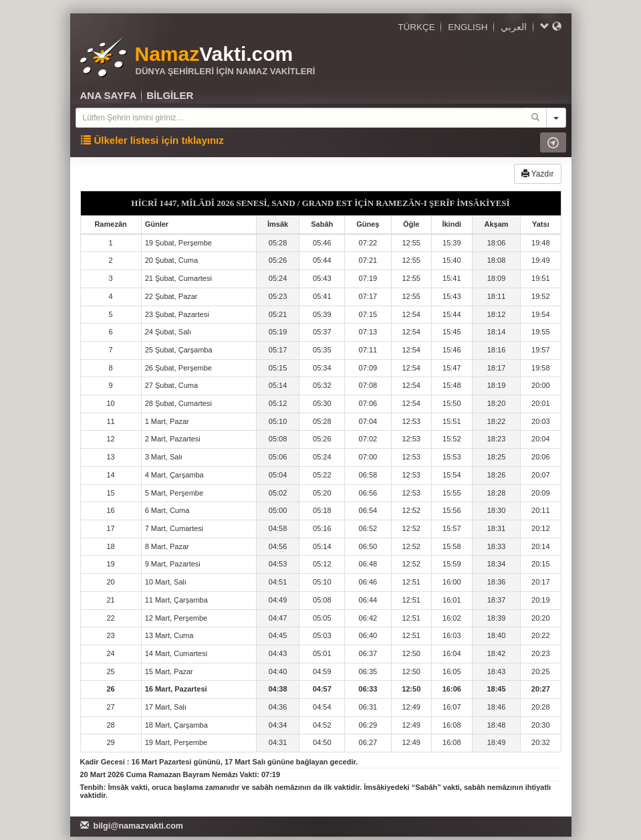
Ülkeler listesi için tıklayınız (152, 140)
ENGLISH (468, 27)
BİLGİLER (170, 95)
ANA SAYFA (109, 95)
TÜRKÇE (416, 27)
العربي (514, 27)
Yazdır (538, 174)
